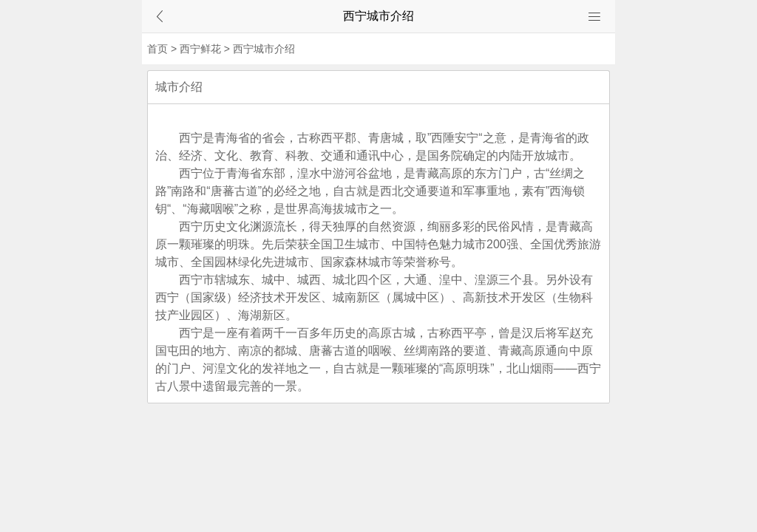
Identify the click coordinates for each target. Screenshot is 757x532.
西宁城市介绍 (264, 49)
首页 (157, 49)
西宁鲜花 (200, 49)
